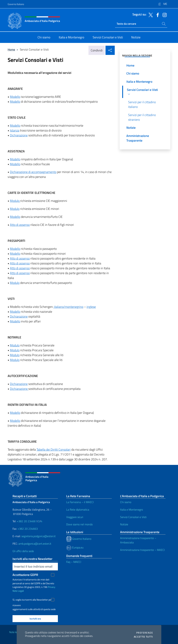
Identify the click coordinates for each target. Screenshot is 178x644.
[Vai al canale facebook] (157, 15)
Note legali (15, 632)
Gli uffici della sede (23, 551)
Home (11, 49)
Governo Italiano (16, 4)
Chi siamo (126, 502)
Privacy (52, 587)
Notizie (124, 524)
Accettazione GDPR (25, 575)
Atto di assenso (20, 225)
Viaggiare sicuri (75, 517)
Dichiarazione (19, 135)
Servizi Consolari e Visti (133, 517)
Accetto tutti (143, 637)
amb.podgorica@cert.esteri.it (35, 544)
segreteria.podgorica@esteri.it (39, 536)
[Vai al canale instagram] (164, 15)
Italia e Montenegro (132, 510)
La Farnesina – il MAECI (80, 502)
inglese (91, 307)
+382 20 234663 (28, 529)
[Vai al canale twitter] (150, 15)
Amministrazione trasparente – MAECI (142, 550)
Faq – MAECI (74, 562)
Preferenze (145, 633)
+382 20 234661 (27, 521)
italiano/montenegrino (68, 307)
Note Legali (18, 591)
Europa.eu (75, 547)
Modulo (15, 201)
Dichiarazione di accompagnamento (33, 172)
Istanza (15, 130)
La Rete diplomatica (78, 510)
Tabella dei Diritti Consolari (54, 450)
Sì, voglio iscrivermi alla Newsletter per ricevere (32, 600)
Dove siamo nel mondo (79, 524)
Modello (15, 97)
